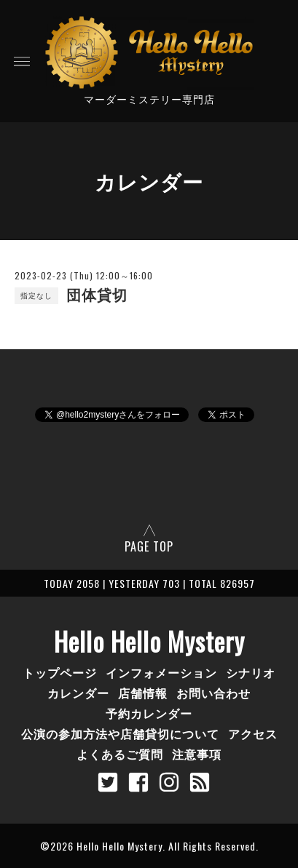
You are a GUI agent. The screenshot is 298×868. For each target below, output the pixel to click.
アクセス (253, 733)
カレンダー (78, 693)
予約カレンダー (149, 713)
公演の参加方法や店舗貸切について (120, 733)
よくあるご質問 (120, 754)
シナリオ (251, 672)
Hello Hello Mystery (149, 641)
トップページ (60, 672)
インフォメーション (161, 672)
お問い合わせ (213, 693)
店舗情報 (143, 693)
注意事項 (197, 754)
